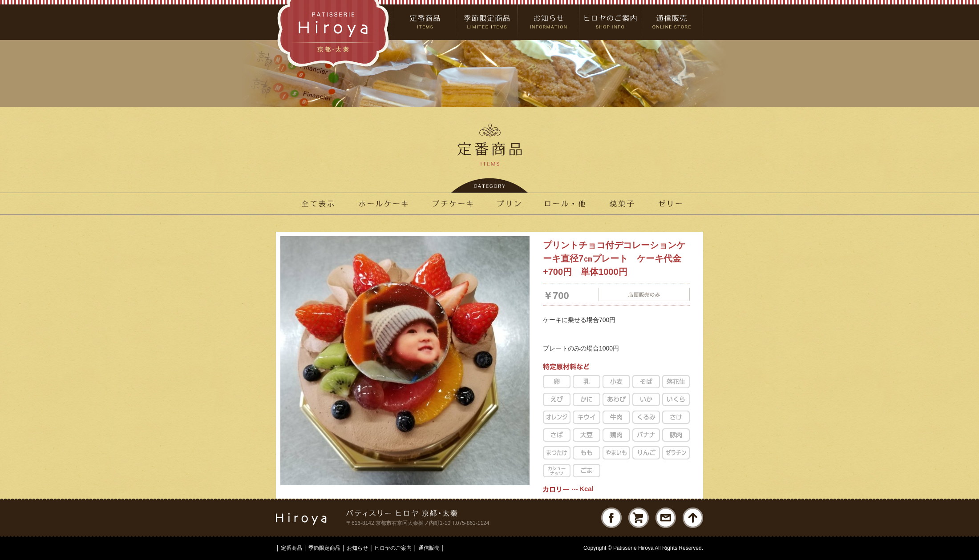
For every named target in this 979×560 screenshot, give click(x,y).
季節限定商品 (324, 548)
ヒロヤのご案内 (393, 548)
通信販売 (429, 548)
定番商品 (291, 548)
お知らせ (357, 548)
